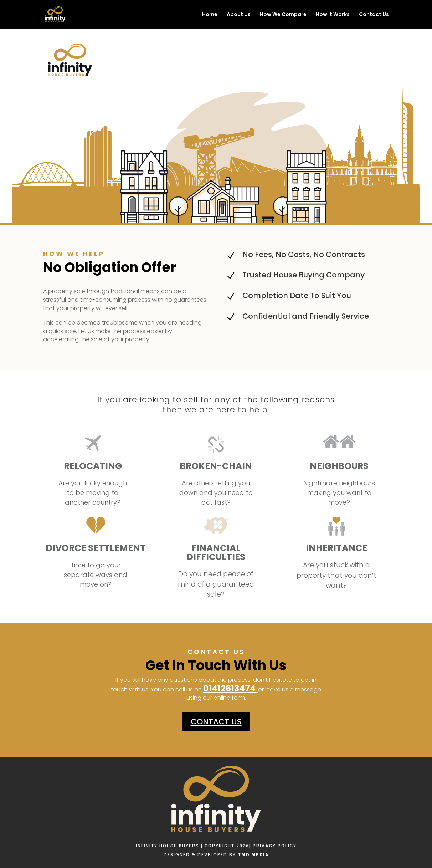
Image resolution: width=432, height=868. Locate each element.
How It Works (333, 15)
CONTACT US (216, 722)
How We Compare (283, 15)
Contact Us (374, 15)
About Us (239, 15)
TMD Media (253, 855)
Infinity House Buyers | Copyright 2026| (194, 846)
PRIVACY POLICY (275, 846)
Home (210, 15)
